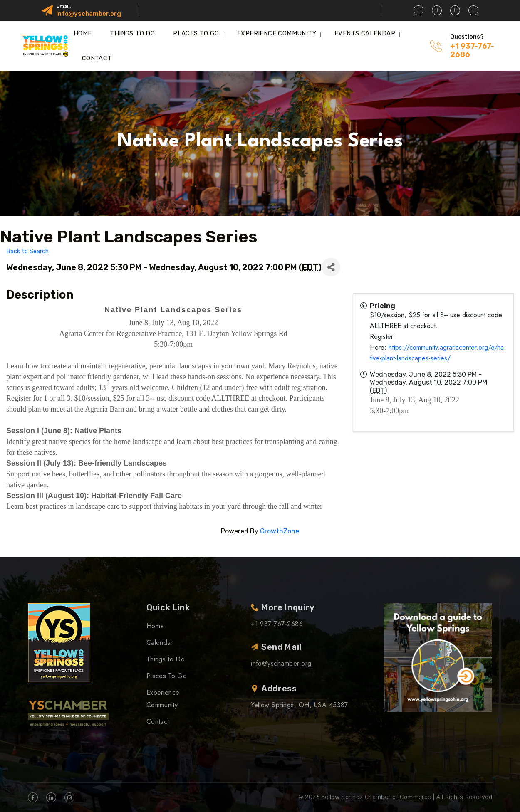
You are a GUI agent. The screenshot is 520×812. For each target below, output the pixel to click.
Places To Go (196, 33)
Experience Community (277, 33)
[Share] (331, 267)
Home (83, 33)
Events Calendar (365, 33)
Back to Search (27, 251)
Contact (97, 58)
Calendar (160, 643)
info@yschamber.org (89, 14)
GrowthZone (280, 531)
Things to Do (132, 33)
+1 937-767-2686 (472, 50)
